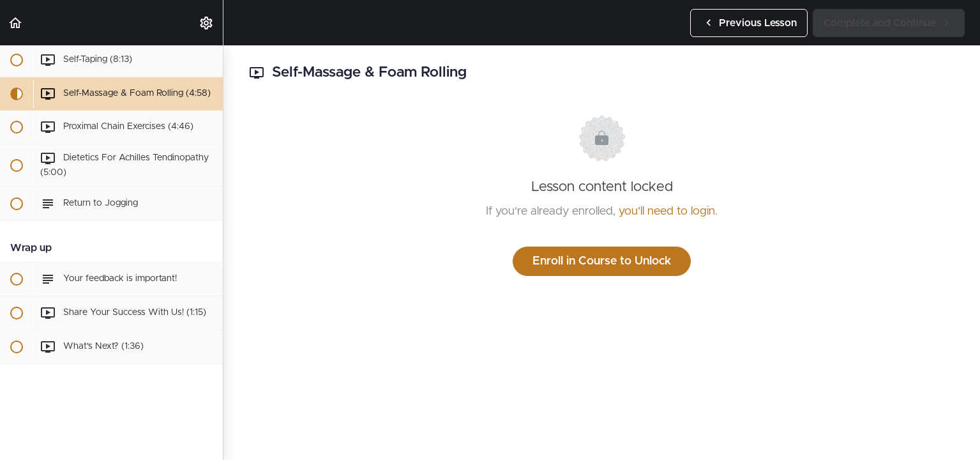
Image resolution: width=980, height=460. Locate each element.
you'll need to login (667, 211)
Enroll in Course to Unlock (602, 261)
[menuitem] (207, 23)
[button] (16, 23)
